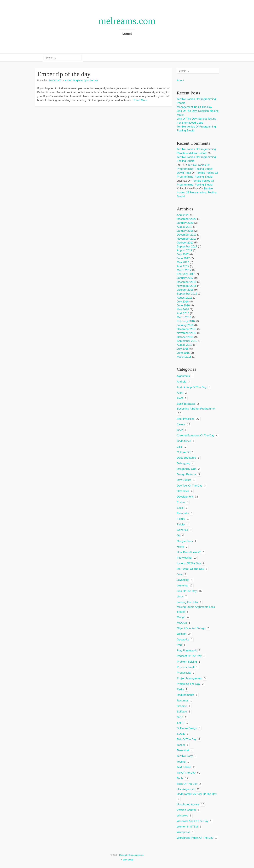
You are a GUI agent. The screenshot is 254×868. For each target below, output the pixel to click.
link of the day (187, 591)
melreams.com (127, 21)
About (180, 80)
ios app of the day (189, 563)
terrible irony (185, 756)
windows (182, 816)
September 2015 (187, 341)
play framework (187, 651)
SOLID (181, 734)
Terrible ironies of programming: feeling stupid (197, 192)
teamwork (183, 750)
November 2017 (187, 239)
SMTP (181, 723)
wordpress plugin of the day (195, 838)
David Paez (184, 173)
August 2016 (185, 298)
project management (190, 678)
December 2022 (187, 219)
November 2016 (187, 286)
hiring (180, 547)
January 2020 (185, 223)
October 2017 (185, 243)
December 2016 (187, 282)
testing (181, 762)
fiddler (181, 524)
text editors (184, 767)
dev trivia (183, 491)
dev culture (184, 480)
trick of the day (187, 784)
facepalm (78, 80)
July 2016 (183, 302)
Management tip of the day (195, 107)
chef (180, 430)
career (181, 425)
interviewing (184, 558)
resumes (183, 701)
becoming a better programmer (196, 409)
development (185, 497)
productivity (184, 673)
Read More (140, 100)
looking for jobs (187, 602)
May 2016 (183, 310)
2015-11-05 (55, 80)
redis (180, 689)
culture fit (183, 452)
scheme (182, 706)
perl (179, 645)
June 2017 (183, 258)
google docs (185, 541)
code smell (184, 441)
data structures (186, 458)
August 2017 (185, 250)
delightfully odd (187, 469)
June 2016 (183, 305)
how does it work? (189, 552)
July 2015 (183, 349)
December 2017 (187, 235)
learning (182, 586)
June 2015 (183, 353)
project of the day (189, 684)
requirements (185, 695)
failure (181, 519)
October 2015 (185, 337)
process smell (186, 667)
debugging (184, 463)
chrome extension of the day (196, 436)
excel (180, 508)
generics (182, 530)
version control (186, 810)
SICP (180, 717)
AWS (180, 398)
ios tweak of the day (190, 569)
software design (187, 728)
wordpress (184, 832)
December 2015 (187, 329)
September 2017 (187, 246)
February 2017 (186, 274)
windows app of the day (193, 821)
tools (180, 778)
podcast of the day (189, 656)
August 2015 (185, 345)
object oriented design (191, 628)
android (182, 382)
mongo (181, 617)
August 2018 (185, 227)
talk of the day (187, 739)
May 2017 (183, 262)
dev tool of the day (190, 486)
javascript (183, 580)
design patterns (187, 474)
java (180, 574)
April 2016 (183, 313)
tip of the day (91, 80)
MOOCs (182, 623)
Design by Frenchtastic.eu (131, 855)
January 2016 (185, 325)
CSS (180, 447)
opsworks (183, 639)
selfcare (182, 712)
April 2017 (183, 266)
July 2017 (183, 254)
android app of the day (192, 387)
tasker (181, 745)
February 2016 (186, 321)
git (179, 535)
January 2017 (185, 278)
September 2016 (187, 294)
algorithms (183, 376)
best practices (186, 419)
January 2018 (185, 231)
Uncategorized (186, 789)
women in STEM (187, 827)
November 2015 (187, 333)
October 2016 (185, 290)
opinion (182, 634)
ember (68, 80)
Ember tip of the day (64, 74)
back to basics (186, 404)
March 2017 (184, 270)
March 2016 (184, 317)
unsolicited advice (188, 804)
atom (180, 393)
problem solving (187, 662)
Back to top (127, 860)
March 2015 (184, 357)
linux (180, 597)
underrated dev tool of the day (197, 794)
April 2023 (183, 215)
